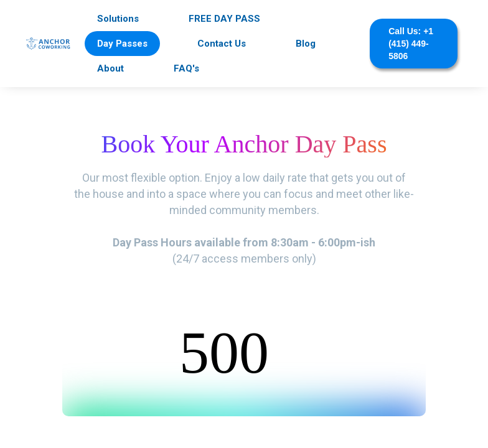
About (110, 68)
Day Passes (122, 44)
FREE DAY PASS (224, 19)
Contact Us (222, 44)
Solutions (118, 19)
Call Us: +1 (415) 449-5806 (411, 44)
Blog (306, 44)
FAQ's (186, 68)
